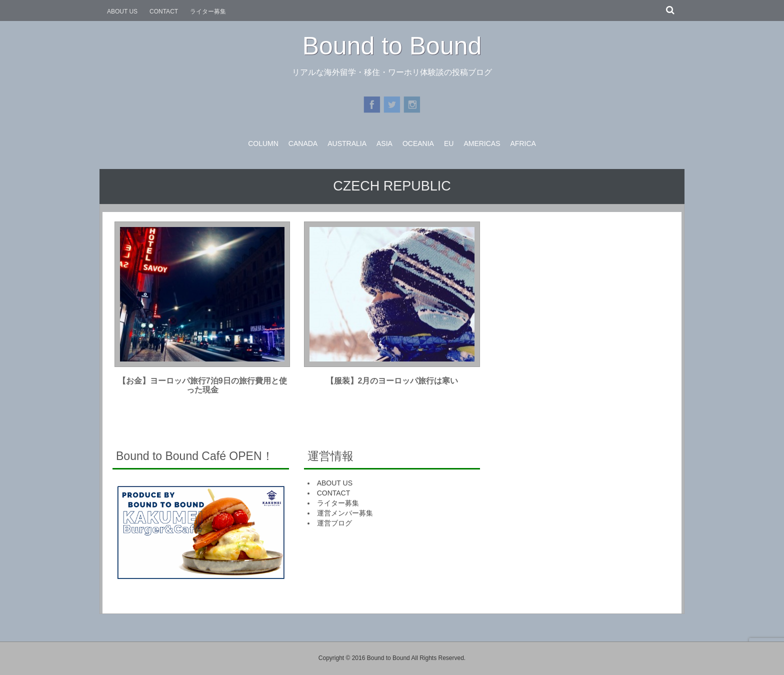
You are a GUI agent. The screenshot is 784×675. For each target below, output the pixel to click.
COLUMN (263, 143)
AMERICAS (482, 143)
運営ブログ (334, 523)
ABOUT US (122, 11)
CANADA (303, 143)
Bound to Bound (392, 46)
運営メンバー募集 (345, 513)
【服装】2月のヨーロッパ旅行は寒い (392, 381)
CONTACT (164, 11)
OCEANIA (418, 143)
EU (449, 143)
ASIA (384, 143)
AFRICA (523, 143)
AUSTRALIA (347, 143)
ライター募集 (208, 11)
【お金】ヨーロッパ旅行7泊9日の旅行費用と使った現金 (202, 385)
